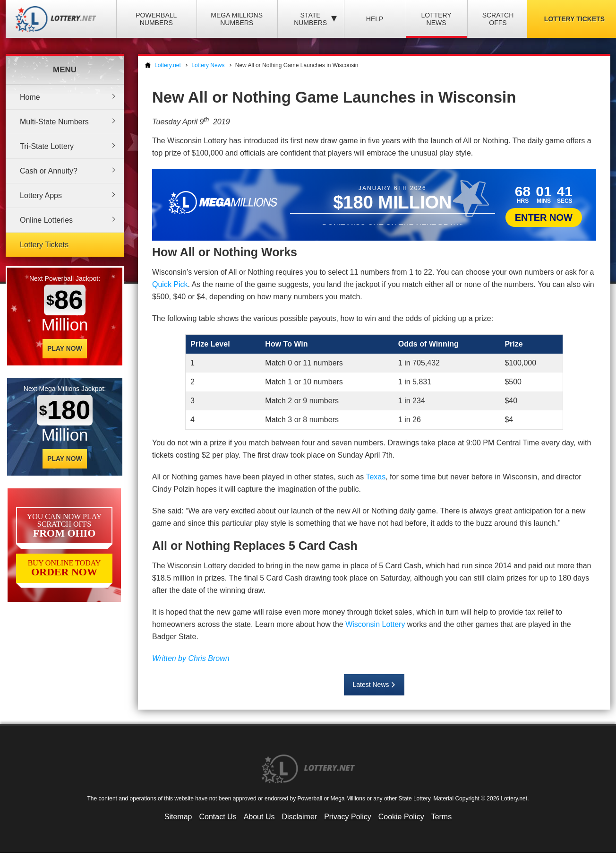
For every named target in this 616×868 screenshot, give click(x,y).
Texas (376, 477)
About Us (259, 817)
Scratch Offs (498, 19)
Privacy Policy (348, 817)
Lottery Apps (41, 195)
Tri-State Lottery (47, 146)
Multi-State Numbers (54, 122)
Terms (442, 817)
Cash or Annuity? (49, 171)
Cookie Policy (401, 817)
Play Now (65, 348)
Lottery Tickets (44, 245)
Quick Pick (170, 284)
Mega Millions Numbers (237, 19)
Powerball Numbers (156, 19)
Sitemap (178, 817)
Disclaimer (299, 817)
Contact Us (218, 817)
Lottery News (436, 19)
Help (375, 19)
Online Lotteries (46, 220)
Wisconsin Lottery (375, 624)
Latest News (371, 685)
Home (30, 97)
